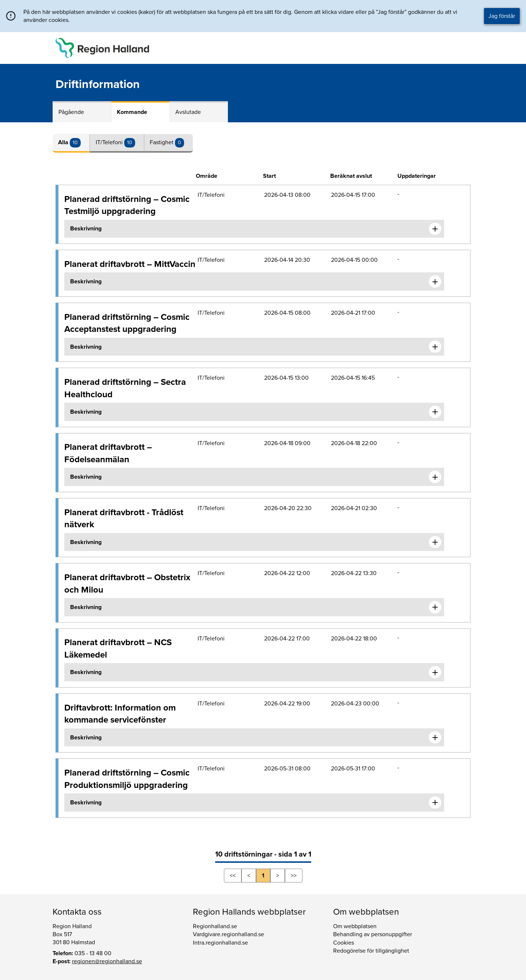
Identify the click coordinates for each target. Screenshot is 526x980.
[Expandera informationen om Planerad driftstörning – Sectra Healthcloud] (435, 412)
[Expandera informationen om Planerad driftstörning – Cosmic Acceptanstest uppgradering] (435, 347)
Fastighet (162, 142)
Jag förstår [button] (502, 16)
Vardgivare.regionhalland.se (228, 934)
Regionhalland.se (215, 926)
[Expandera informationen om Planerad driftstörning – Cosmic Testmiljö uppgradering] (435, 229)
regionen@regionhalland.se (107, 961)
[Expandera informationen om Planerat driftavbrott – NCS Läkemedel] (435, 672)
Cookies (344, 943)
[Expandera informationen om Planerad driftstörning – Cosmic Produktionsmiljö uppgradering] (435, 803)
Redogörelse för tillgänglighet (371, 951)
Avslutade (188, 112)
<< (233, 876)
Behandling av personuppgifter (373, 934)
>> (294, 876)
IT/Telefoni (110, 142)
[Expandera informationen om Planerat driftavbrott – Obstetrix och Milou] (435, 607)
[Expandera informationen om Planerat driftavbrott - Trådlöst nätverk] (435, 542)
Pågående (71, 112)
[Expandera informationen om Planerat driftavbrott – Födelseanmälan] (435, 477)
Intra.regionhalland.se (220, 943)
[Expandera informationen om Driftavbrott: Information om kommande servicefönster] (435, 738)
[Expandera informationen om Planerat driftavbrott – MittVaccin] (435, 282)
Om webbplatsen (355, 926)
